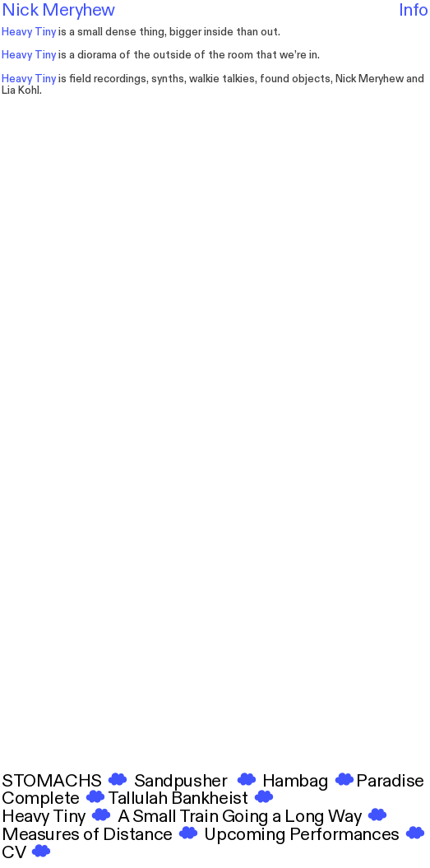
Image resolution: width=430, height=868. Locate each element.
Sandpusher (197, 781)
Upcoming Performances (300, 835)
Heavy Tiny (60, 817)
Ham (281, 781)
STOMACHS (66, 781)
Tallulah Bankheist (192, 798)
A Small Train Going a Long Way (254, 817)
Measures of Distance (89, 835)
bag (313, 781)
